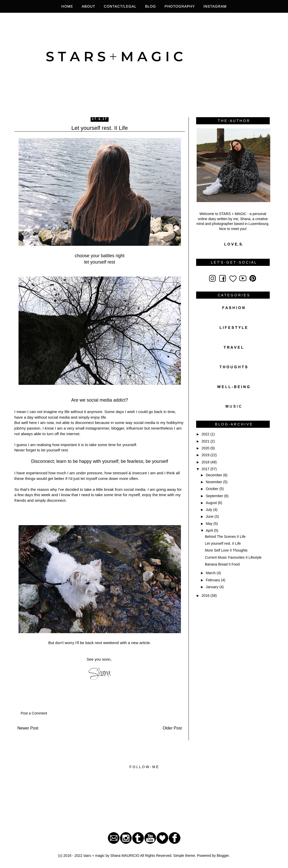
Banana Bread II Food (222, 564)
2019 (206, 455)
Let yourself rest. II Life (223, 543)
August (212, 503)
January (213, 587)
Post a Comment (34, 713)
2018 (206, 462)
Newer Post (28, 728)
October (213, 489)
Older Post (172, 728)
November (214, 482)
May (210, 524)
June (210, 516)
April (210, 530)
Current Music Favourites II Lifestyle (233, 557)
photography (180, 6)
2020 (206, 448)
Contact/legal (120, 6)
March (211, 573)
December (214, 475)
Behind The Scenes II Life (225, 537)
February (213, 580)
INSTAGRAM (215, 6)
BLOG (151, 6)
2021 (206, 441)
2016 (206, 596)
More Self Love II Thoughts (226, 550)
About (88, 6)
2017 (206, 469)
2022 (206, 434)
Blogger (223, 856)
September (215, 496)
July (209, 510)
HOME (67, 6)
